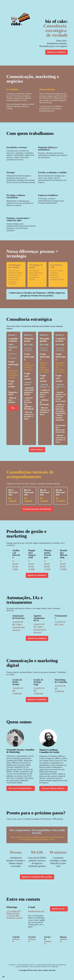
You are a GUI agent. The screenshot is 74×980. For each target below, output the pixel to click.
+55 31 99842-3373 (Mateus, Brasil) (14, 916)
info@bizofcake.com (36, 915)
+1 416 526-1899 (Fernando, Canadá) (14, 920)
